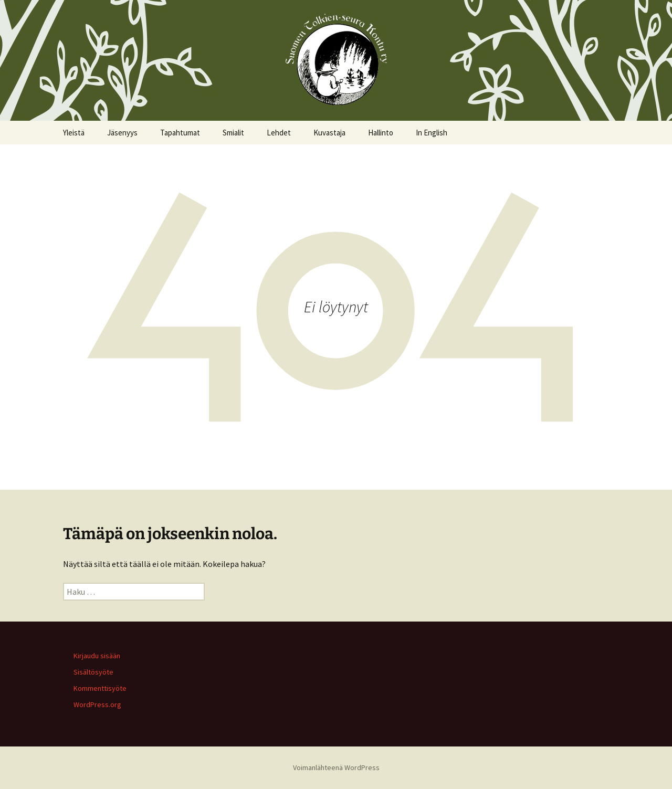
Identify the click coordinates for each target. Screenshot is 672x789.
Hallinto (381, 133)
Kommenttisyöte (100, 688)
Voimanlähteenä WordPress (336, 767)
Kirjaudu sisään (97, 656)
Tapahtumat (180, 133)
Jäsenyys (122, 133)
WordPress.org (97, 704)
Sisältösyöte (93, 672)
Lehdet (279, 133)
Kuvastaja (329, 133)
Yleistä (74, 133)
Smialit (233, 133)
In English (432, 133)
